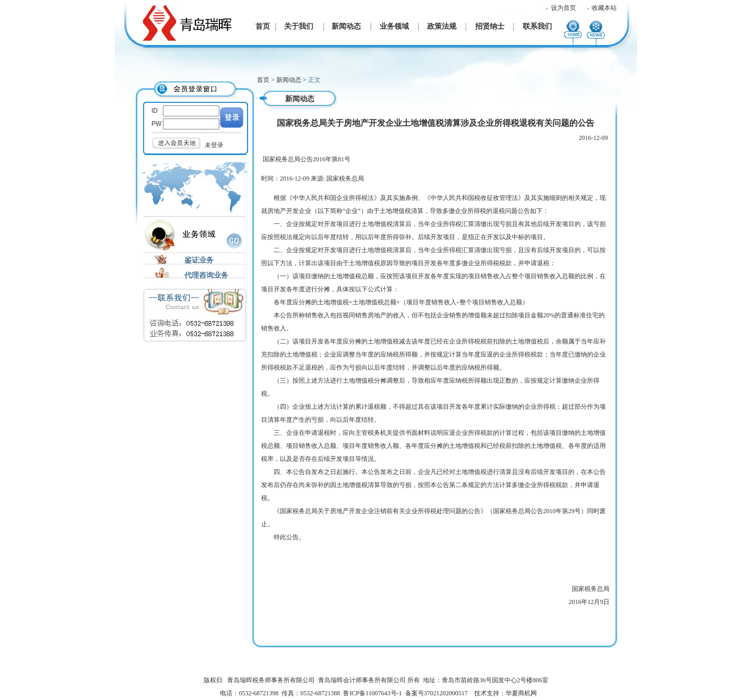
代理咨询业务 (206, 275)
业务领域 (394, 26)
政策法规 (442, 26)
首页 (263, 26)
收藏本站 (604, 8)
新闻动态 (346, 26)
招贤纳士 (490, 26)
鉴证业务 (199, 260)
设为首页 (563, 8)
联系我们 (537, 26)
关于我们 (299, 26)
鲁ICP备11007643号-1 (372, 693)
